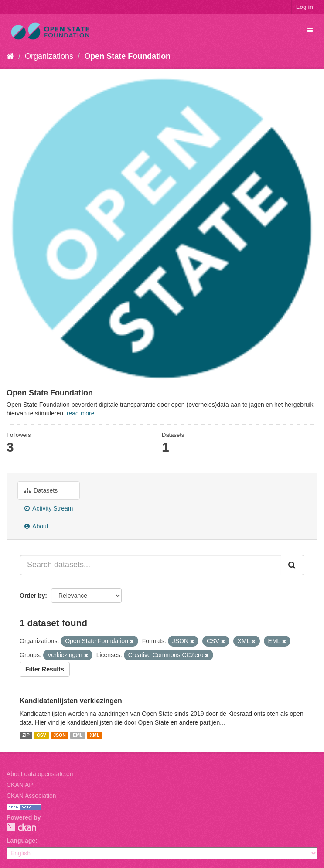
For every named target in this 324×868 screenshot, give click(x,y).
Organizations (49, 56)
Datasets (41, 490)
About (36, 526)
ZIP (26, 735)
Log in (305, 7)
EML (78, 735)
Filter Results (45, 669)
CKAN (21, 827)
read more (81, 413)
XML (95, 735)
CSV (41, 735)
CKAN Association (31, 796)
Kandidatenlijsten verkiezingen (71, 701)
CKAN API (21, 785)
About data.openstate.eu (40, 774)
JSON (60, 735)
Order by (32, 596)
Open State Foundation (127, 56)
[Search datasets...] (150, 565)
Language (21, 841)
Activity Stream (49, 508)
